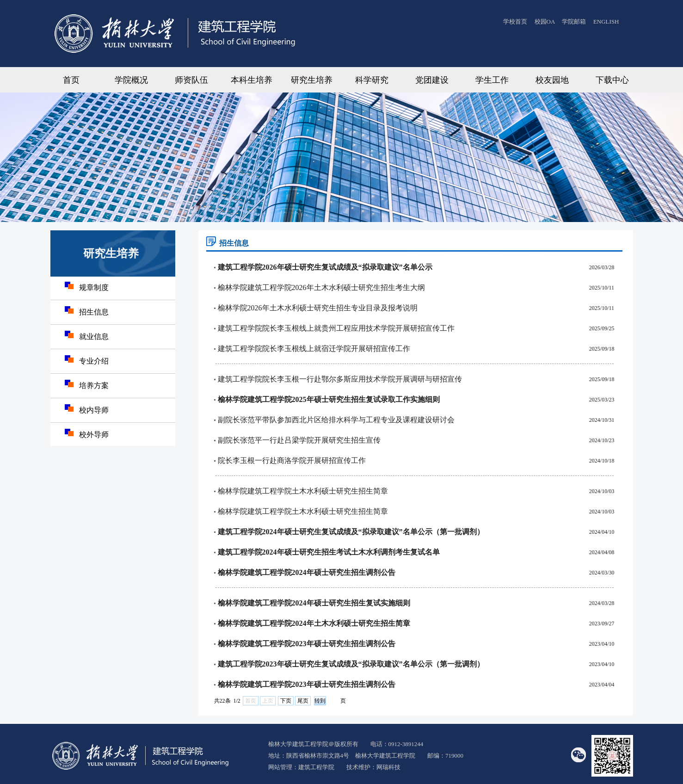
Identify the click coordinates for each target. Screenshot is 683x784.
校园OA (545, 22)
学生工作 (492, 80)
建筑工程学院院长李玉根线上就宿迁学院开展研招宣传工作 (314, 349)
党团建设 (432, 80)
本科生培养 (252, 80)
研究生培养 (312, 80)
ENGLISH (606, 22)
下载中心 (612, 80)
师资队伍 (191, 80)
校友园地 (552, 80)
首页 (71, 80)
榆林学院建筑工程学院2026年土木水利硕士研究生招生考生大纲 (321, 287)
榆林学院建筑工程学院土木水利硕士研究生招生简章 (303, 491)
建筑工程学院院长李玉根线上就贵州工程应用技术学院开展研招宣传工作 (336, 328)
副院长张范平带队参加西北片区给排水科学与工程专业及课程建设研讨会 (336, 420)
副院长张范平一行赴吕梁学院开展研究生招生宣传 (299, 440)
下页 (286, 701)
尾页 (303, 701)
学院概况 (131, 80)
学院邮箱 (574, 22)
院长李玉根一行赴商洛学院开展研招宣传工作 (292, 460)
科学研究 (372, 80)
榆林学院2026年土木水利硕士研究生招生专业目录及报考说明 (318, 308)
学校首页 (515, 22)
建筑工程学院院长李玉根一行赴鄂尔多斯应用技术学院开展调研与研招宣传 (340, 379)
